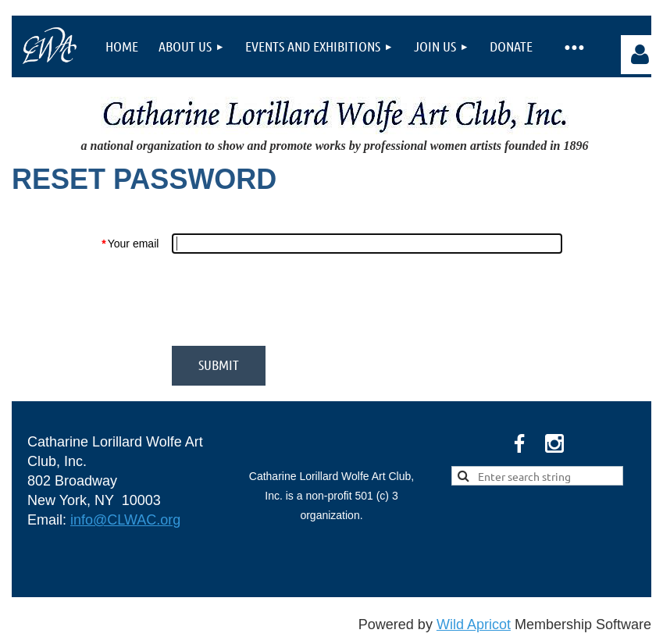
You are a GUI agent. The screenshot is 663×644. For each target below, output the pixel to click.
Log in (640, 55)
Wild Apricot (474, 624)
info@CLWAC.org (125, 520)
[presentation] (291, 300)
